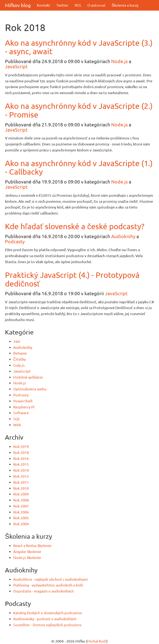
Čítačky (20, 359)
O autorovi (96, 5)
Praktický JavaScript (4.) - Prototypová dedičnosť (72, 279)
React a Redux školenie (32, 545)
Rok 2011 (21, 482)
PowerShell (23, 401)
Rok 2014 (21, 470)
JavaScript (16, 66)
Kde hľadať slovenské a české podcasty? (75, 226)
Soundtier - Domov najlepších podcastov (47, 625)
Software (21, 413)
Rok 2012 (21, 476)
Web (17, 425)
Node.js (119, 61)
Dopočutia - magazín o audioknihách (43, 591)
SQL (17, 419)
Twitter (62, 5)
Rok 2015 (21, 464)
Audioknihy (123, 236)
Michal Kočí (97, 641)
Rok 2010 (21, 488)
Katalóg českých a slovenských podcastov (48, 613)
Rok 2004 (21, 524)
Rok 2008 (21, 500)
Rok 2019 (21, 446)
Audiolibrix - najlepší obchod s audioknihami (51, 579)
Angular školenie (27, 551)
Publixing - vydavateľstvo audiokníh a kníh (48, 585)
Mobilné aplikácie (28, 377)
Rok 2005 (21, 518)
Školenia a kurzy (125, 5)
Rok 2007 (21, 506)
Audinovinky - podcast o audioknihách (45, 619)
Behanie (20, 353)
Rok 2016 (21, 458)
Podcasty (15, 241)
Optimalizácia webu (30, 389)
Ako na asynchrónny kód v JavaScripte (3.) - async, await (79, 47)
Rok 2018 (21, 452)
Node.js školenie (27, 557)
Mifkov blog (18, 5)
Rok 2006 (21, 512)
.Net (17, 341)
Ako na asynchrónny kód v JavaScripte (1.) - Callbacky (79, 167)
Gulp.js (19, 365)
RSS (78, 5)
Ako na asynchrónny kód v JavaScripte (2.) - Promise (79, 110)
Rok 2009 (21, 494)
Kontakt (43, 5)
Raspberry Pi (24, 407)
